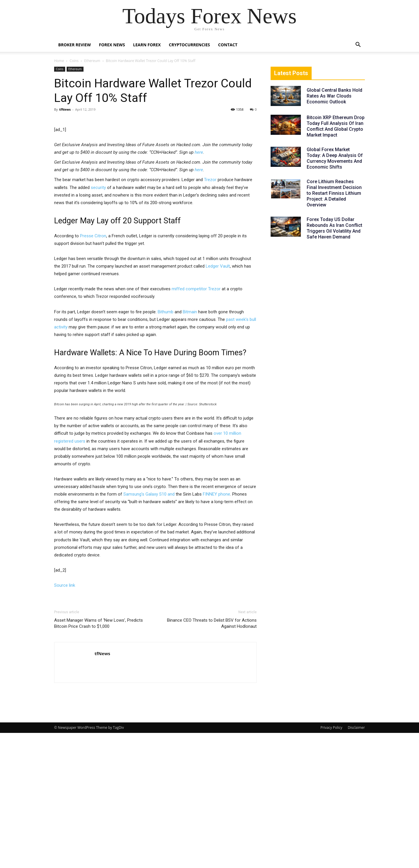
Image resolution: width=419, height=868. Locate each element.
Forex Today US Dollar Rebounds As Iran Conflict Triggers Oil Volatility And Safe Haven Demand (334, 228)
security (98, 323)
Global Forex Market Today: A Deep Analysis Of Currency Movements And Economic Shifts (335, 158)
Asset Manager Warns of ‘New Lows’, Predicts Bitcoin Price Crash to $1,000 (98, 758)
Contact (228, 45)
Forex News (112, 45)
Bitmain (190, 447)
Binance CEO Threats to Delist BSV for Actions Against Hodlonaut (212, 758)
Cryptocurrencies (189, 45)
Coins (74, 61)
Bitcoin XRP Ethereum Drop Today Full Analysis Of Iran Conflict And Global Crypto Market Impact (336, 126)
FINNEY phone (216, 629)
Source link (65, 720)
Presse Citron (93, 371)
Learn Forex (147, 45)
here (199, 287)
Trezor (210, 315)
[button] (358, 45)
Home (59, 61)
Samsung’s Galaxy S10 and (149, 629)
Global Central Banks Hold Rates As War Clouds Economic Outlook (334, 96)
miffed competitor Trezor (196, 424)
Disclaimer (356, 863)
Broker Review (74, 45)
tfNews (65, 109)
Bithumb (166, 447)
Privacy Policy (331, 863)
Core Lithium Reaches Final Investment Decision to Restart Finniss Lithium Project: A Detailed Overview (334, 193)
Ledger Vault (218, 401)
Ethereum (92, 61)
